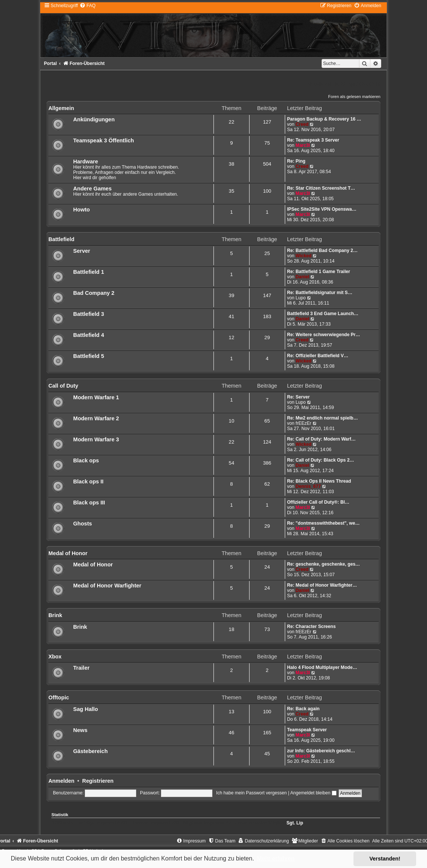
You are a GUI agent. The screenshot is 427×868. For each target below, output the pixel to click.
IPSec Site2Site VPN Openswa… (322, 209)
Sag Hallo (86, 709)
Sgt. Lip (295, 823)
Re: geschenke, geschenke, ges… (323, 564)
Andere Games (92, 189)
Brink (55, 615)
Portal (50, 63)
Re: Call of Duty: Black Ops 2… (321, 460)
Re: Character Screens (311, 626)
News (80, 730)
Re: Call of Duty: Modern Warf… (321, 439)
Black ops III (89, 503)
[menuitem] (87, 6)
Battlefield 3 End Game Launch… (323, 314)
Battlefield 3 (89, 314)
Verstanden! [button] (385, 859)
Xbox (55, 657)
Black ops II (88, 482)
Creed (302, 124)
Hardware (86, 162)
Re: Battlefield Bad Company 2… (322, 251)
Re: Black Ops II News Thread (319, 481)
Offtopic (59, 697)
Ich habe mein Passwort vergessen (251, 793)
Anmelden (61, 781)
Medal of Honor (68, 553)
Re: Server (298, 397)
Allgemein (61, 108)
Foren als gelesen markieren (354, 97)
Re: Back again (303, 709)
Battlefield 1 (89, 272)
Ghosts (83, 524)
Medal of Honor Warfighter (107, 586)
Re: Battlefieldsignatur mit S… (320, 293)
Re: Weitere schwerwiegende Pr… (324, 335)
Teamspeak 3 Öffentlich (104, 140)
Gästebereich (90, 751)
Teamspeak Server (307, 730)
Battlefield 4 (89, 335)
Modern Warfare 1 (96, 397)
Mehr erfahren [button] (276, 858)
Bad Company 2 (94, 293)
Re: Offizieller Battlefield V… (318, 356)
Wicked (304, 256)
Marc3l (303, 145)
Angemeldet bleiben (313, 793)
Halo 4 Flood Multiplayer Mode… (322, 667)
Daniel (302, 277)
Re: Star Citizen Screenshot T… (321, 188)
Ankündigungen (94, 119)
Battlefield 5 (89, 356)
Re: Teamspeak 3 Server (313, 140)
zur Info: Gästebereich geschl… (321, 751)
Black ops (86, 460)
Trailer (81, 668)
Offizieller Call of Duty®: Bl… (318, 502)
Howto (81, 210)
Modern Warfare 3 (96, 439)
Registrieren (98, 781)
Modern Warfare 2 (96, 418)
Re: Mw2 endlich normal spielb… (323, 418)
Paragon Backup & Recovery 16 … (324, 119)
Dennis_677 (308, 486)
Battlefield (61, 239)
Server (82, 251)
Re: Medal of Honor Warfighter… (322, 585)
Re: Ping (296, 161)
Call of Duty (63, 386)
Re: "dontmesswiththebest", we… (323, 523)
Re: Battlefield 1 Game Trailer (319, 272)
